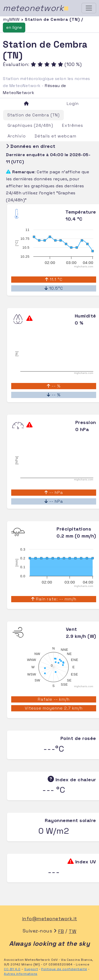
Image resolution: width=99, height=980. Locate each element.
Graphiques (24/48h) (30, 125)
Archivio (17, 136)
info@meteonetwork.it (50, 919)
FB (61, 931)
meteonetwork (36, 8)
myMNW (12, 19)
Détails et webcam (55, 136)
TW (73, 931)
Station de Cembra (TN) (33, 115)
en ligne (14, 27)
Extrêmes (73, 125)
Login (73, 104)
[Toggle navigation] (89, 8)
